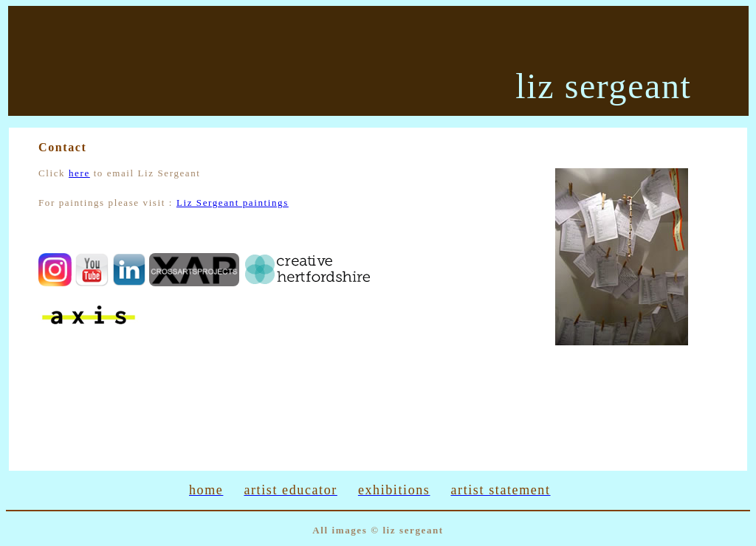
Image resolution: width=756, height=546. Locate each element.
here (79, 173)
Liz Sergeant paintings (233, 203)
